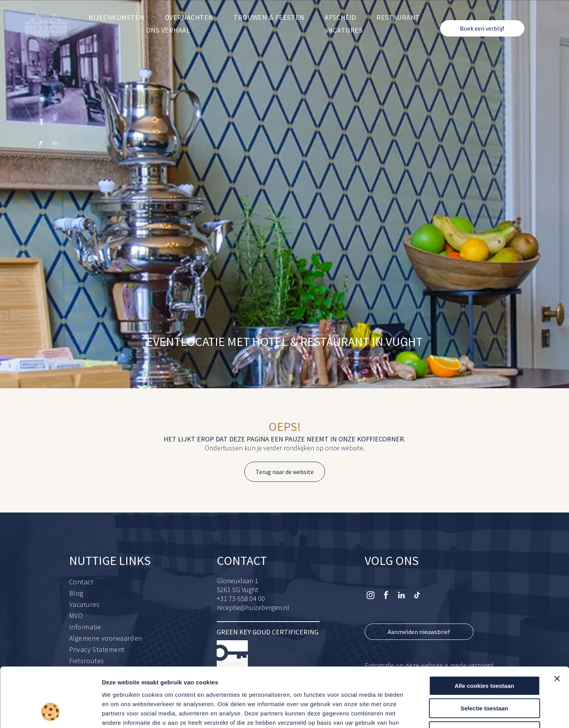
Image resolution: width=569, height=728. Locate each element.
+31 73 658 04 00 (241, 599)
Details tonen (420, 713)
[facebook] (386, 596)
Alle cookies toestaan (484, 633)
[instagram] (371, 596)
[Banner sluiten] (557, 626)
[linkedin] (402, 596)
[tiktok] (417, 596)
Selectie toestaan (485, 656)
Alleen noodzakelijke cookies (484, 678)
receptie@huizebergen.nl (253, 607)
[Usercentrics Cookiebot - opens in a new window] (50, 713)
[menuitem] (116, 17)
